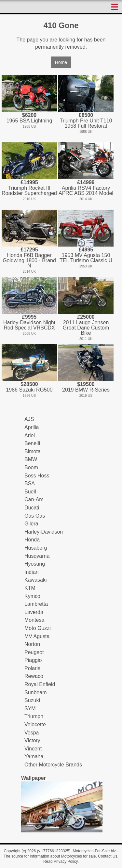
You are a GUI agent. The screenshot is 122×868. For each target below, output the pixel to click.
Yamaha (34, 756)
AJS (29, 419)
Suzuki (32, 700)
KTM (30, 588)
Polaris (32, 668)
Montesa (34, 620)
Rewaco (34, 676)
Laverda (34, 612)
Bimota (33, 451)
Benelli (32, 443)
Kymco (32, 596)
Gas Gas (35, 516)
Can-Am (34, 499)
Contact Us (108, 856)
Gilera (31, 524)
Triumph (34, 716)
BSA (30, 483)
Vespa (32, 733)
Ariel (30, 435)
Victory (32, 740)
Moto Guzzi (38, 628)
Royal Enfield (40, 684)
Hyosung (35, 564)
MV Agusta (37, 636)
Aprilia (32, 427)
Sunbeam (36, 692)
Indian (32, 572)
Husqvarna (37, 556)
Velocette (35, 724)
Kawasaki (35, 580)
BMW (31, 459)
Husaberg (36, 548)
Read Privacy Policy (61, 861)
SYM (30, 708)
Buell (30, 492)
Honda (32, 540)
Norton (32, 644)
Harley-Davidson (44, 532)
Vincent (33, 749)
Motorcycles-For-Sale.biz (94, 851)
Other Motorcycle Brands (53, 765)
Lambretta (36, 604)
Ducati (32, 508)
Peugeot (34, 652)
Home (61, 62)
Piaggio (33, 660)
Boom (31, 467)
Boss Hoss (37, 476)
